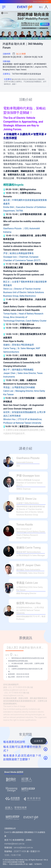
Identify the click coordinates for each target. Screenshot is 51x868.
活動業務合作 (10, 828)
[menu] (4, 7)
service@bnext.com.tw (23, 848)
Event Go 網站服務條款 (14, 832)
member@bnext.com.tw (14, 844)
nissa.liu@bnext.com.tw (13, 695)
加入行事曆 (21, 54)
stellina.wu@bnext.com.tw (14, 690)
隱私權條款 (29, 832)
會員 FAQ (8, 840)
